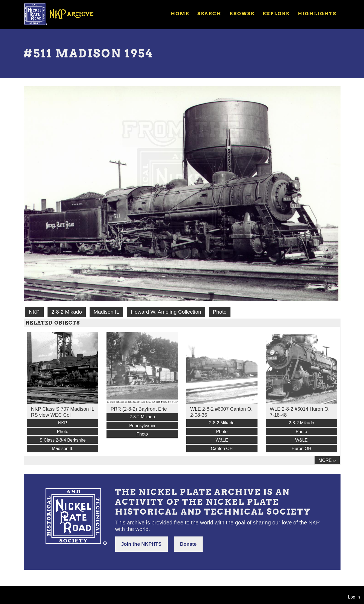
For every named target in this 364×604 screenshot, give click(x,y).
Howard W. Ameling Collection (166, 312)
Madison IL (106, 312)
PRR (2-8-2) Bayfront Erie (139, 409)
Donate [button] (188, 544)
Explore (276, 14)
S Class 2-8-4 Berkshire (63, 440)
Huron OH (301, 449)
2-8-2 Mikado (67, 312)
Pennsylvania (142, 426)
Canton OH (222, 449)
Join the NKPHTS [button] (141, 544)
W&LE (222, 440)
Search (209, 14)
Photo (220, 312)
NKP (34, 312)
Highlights (317, 14)
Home (180, 14)
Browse (242, 14)
